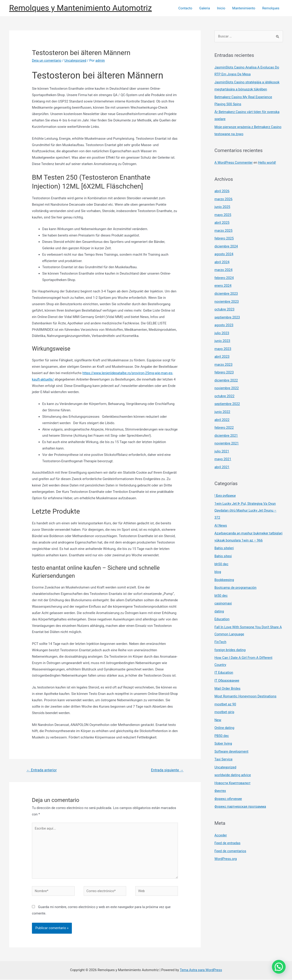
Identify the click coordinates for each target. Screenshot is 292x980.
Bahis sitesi (223, 546)
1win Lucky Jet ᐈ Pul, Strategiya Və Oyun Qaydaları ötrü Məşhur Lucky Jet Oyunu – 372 (246, 502)
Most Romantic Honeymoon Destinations (246, 683)
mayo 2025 (223, 212)
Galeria (205, 8)
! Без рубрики (225, 487)
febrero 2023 (224, 366)
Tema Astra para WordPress (201, 971)
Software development (232, 737)
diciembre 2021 (226, 428)
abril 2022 (222, 412)
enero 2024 (223, 282)
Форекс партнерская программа (240, 791)
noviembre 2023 (227, 297)
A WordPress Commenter (234, 161)
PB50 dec (222, 722)
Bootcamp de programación (236, 577)
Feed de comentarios (230, 835)
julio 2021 (222, 443)
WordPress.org (226, 843)
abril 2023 (222, 351)
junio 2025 (222, 205)
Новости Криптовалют (233, 768)
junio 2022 (222, 405)
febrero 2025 (224, 235)
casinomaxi (223, 593)
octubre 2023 (224, 305)
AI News (221, 516)
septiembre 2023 (227, 313)
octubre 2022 (224, 389)
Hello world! (267, 161)
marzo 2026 (224, 197)
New (218, 706)
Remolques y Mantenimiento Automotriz (81, 8)
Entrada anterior (42, 770)
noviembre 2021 (227, 436)
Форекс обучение (228, 783)
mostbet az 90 (225, 691)
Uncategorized (76, 60)
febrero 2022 (224, 420)
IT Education (224, 660)
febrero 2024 (224, 274)
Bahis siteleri (224, 539)
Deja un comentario (47, 60)
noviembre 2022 (227, 382)
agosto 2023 (224, 320)
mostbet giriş (224, 699)
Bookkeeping (224, 569)
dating (219, 600)
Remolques (271, 8)
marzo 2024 (224, 266)
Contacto (186, 8)
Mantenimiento (244, 8)
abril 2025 (222, 220)
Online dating (224, 714)
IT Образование (227, 668)
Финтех (220, 776)
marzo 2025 (224, 228)
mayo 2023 (223, 343)
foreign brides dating (230, 638)
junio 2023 (222, 336)
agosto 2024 (224, 251)
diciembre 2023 (226, 289)
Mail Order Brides (228, 675)
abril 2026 (222, 189)
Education (222, 608)
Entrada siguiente (167, 770)
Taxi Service (224, 745)
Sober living (223, 730)
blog (218, 562)
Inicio (222, 8)
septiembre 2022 (227, 397)
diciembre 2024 (226, 243)
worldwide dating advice (233, 760)
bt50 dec (221, 585)
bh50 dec (222, 554)
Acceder (221, 820)
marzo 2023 (224, 359)
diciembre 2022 (226, 374)
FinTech (220, 630)
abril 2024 (222, 258)
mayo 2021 (223, 451)
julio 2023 (222, 328)
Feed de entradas (228, 827)
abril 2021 (222, 459)
